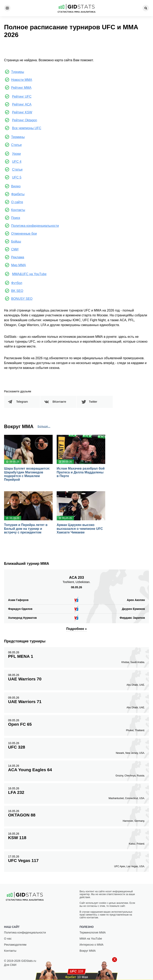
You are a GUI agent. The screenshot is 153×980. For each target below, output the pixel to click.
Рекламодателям (15, 945)
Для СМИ (10, 965)
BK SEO (17, 291)
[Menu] (7, 8)
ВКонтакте (59, 402)
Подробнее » (76, 629)
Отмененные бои (24, 234)
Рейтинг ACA (22, 104)
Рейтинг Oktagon (24, 120)
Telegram (22, 402)
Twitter (93, 402)
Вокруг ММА (88, 951)
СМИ (15, 249)
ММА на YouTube (91, 939)
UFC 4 (17, 162)
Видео (16, 186)
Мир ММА (19, 265)
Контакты (18, 210)
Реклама (18, 257)
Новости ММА (22, 80)
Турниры (18, 72)
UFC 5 (17, 177)
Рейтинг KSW (22, 112)
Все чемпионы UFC (27, 128)
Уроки (16, 154)
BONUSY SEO (22, 299)
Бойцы (16, 241)
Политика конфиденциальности (35, 226)
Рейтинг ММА (21, 88)
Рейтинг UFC (22, 97)
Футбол (17, 283)
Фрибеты (18, 194)
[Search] (146, 8)
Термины (18, 137)
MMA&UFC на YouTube (29, 274)
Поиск (16, 218)
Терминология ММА (93, 932)
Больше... (44, 426)
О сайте (17, 202)
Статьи (16, 145)
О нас (8, 939)
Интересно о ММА (91, 945)
